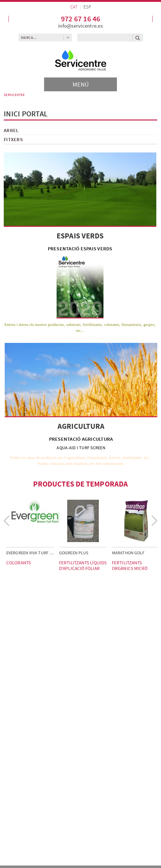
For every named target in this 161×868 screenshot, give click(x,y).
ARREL (11, 130)
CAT (74, 7)
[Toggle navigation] (81, 84)
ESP (87, 7)
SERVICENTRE (14, 95)
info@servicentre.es (80, 26)
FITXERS (13, 139)
